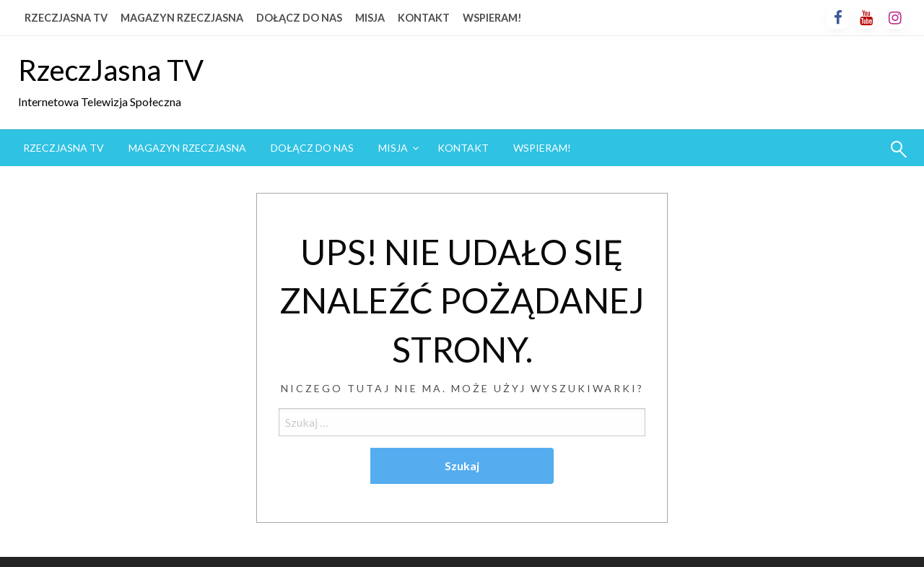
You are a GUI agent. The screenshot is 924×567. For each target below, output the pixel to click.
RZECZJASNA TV (66, 18)
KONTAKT (424, 18)
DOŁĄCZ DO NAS (299, 18)
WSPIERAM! (492, 18)
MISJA (370, 18)
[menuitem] (64, 148)
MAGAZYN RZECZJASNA (182, 18)
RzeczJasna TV (111, 70)
